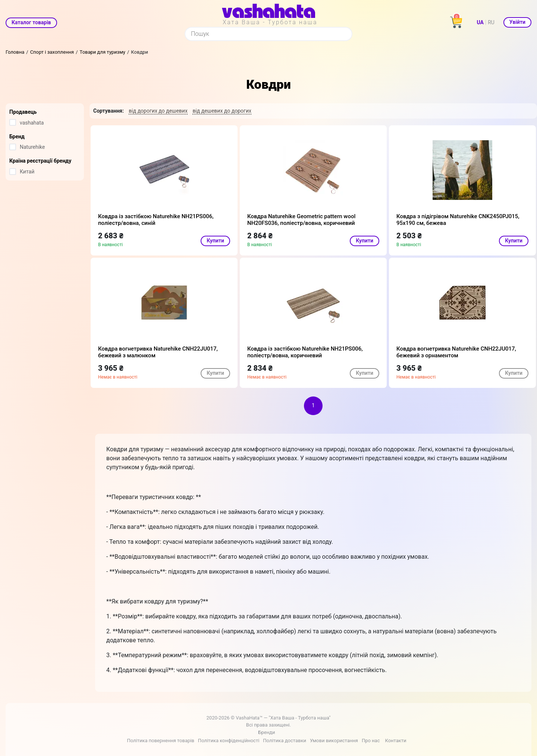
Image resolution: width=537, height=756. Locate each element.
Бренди (266, 732)
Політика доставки (285, 741)
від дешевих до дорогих (222, 111)
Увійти (517, 22)
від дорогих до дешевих (158, 111)
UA (480, 22)
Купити (215, 241)
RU (491, 22)
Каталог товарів (31, 22)
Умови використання (334, 741)
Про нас (371, 741)
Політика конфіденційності (229, 741)
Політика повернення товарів (160, 741)
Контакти (395, 741)
